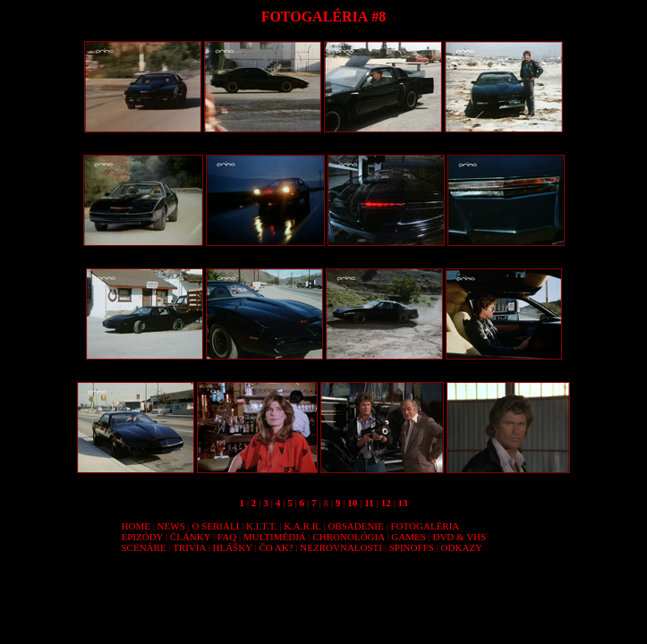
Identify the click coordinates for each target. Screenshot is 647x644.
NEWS (171, 526)
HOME (136, 526)
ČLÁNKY (190, 537)
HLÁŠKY (233, 547)
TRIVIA (189, 547)
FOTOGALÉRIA (425, 526)
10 (352, 503)
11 (369, 503)
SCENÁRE (144, 547)
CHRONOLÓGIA (348, 537)
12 (386, 503)
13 (403, 503)
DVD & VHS (459, 537)
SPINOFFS (412, 547)
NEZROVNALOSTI (341, 547)
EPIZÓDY (143, 537)
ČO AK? (276, 547)
